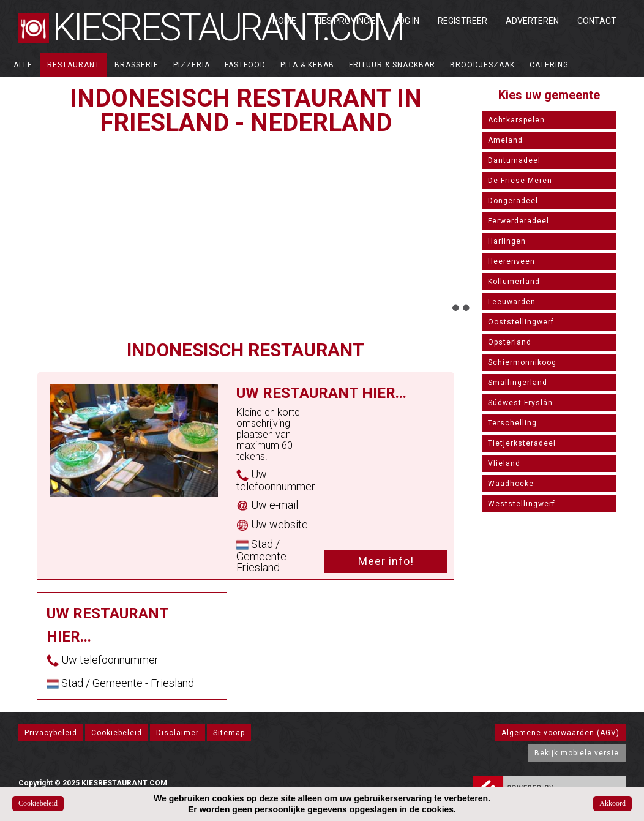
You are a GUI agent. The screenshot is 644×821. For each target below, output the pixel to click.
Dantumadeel (514, 160)
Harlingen (507, 241)
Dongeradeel (513, 201)
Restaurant (73, 65)
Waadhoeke (511, 484)
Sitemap (229, 733)
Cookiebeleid (117, 733)
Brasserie (137, 65)
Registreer (462, 21)
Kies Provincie (345, 21)
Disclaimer (178, 733)
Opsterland (510, 342)
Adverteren (532, 21)
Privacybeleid (51, 733)
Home (284, 21)
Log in (407, 21)
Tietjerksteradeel (522, 443)
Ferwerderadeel (519, 221)
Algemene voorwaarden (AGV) (560, 733)
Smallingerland (518, 383)
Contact (597, 21)
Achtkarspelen (516, 120)
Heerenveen (511, 261)
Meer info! (386, 561)
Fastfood (245, 65)
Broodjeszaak (482, 65)
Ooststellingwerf (521, 322)
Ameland (505, 140)
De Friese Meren (520, 181)
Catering (549, 65)
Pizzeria (192, 65)
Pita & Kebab (307, 65)
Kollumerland (514, 282)
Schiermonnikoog (522, 362)
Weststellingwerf (522, 504)
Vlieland (504, 463)
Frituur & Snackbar (392, 65)
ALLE (23, 65)
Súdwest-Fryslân (520, 403)
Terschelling (512, 423)
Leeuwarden (512, 302)
